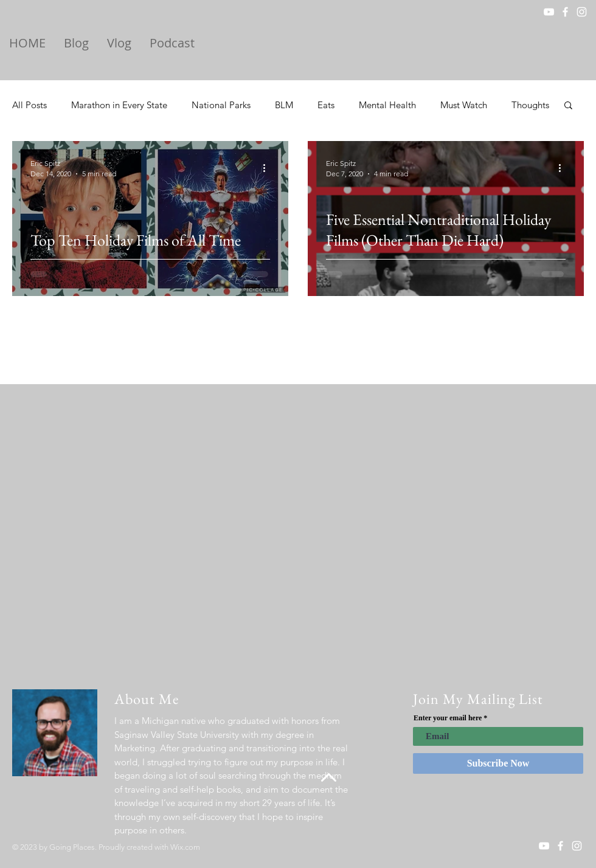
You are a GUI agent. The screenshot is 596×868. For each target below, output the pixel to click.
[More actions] (268, 168)
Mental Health (387, 105)
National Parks (221, 105)
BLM (284, 105)
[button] (568, 106)
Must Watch (464, 105)
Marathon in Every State (119, 105)
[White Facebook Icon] (565, 12)
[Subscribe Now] (498, 763)
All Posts (29, 105)
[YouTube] (549, 12)
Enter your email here (448, 718)
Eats (326, 105)
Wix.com (185, 847)
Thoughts (530, 105)
